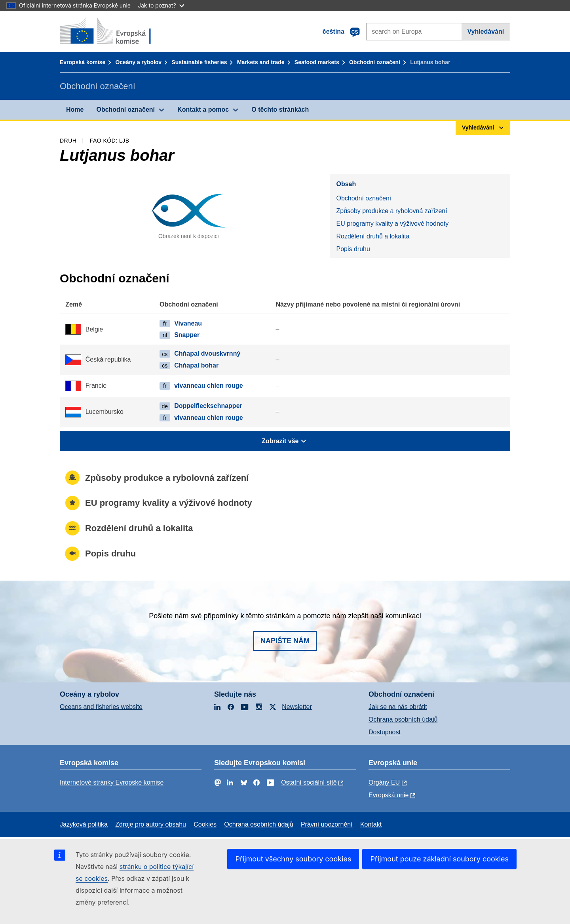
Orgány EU (384, 782)
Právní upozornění (327, 824)
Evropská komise (83, 62)
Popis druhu (353, 249)
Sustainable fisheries (199, 62)
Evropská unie (389, 795)
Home (75, 110)
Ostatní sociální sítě (309, 782)
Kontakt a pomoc (203, 110)
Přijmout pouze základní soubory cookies (439, 859)
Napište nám (285, 641)
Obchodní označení (375, 62)
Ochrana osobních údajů (403, 719)
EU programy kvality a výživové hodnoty (392, 224)
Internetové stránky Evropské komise (112, 782)
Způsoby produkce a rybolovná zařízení (391, 211)
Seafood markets (317, 62)
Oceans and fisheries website (101, 707)
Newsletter (297, 707)
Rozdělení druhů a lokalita (373, 236)
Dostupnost (385, 732)
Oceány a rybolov (138, 62)
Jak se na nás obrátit (398, 707)
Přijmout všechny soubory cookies (293, 859)
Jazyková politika (84, 824)
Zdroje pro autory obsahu (151, 824)
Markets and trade (261, 62)
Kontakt (371, 824)
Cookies (205, 824)
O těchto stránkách (280, 110)
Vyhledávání (485, 31)
